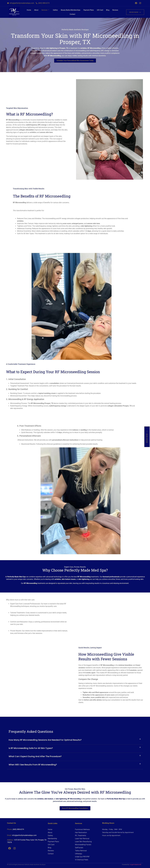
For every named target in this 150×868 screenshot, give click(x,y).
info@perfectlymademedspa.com (24, 835)
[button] (75, 740)
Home (29, 10)
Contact (72, 14)
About (36, 10)
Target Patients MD (135, 865)
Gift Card (100, 10)
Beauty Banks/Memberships (71, 10)
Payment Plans (89, 10)
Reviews (115, 10)
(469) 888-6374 (18, 829)
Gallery (55, 10)
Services (45, 10)
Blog (108, 10)
